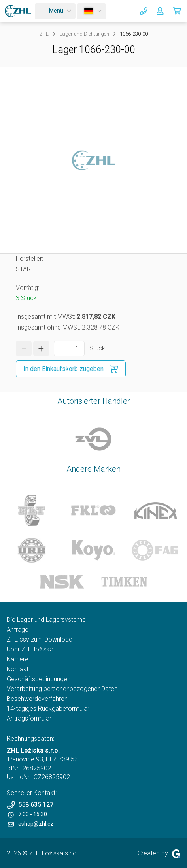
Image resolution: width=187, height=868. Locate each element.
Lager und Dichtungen (84, 34)
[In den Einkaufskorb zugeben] (71, 369)
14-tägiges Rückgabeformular (48, 709)
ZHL (44, 34)
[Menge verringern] (24, 348)
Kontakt (18, 669)
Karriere (18, 659)
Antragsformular (29, 718)
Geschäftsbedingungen (39, 679)
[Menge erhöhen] (41, 348)
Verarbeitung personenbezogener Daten (62, 689)
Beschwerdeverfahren (37, 699)
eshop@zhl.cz (31, 824)
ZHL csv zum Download (40, 639)
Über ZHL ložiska (30, 649)
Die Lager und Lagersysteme (46, 620)
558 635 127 (30, 805)
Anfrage (18, 630)
